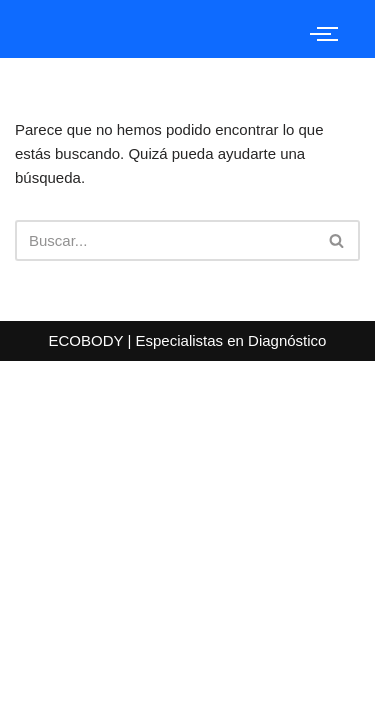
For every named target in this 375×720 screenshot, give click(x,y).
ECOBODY (88, 340)
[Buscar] (165, 240)
